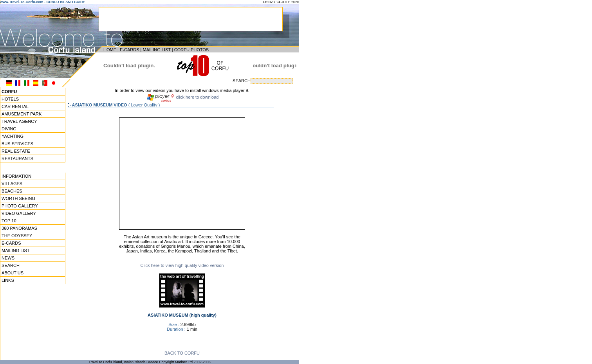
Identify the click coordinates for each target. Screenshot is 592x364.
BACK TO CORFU (182, 353)
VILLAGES (12, 184)
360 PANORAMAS (19, 228)
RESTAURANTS (17, 159)
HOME (110, 50)
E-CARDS (130, 50)
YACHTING (13, 136)
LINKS (8, 280)
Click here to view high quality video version (182, 265)
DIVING (9, 129)
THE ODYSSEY (17, 236)
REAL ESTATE (16, 151)
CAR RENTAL (15, 106)
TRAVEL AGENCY (19, 121)
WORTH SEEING (18, 198)
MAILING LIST (156, 50)
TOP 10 (9, 221)
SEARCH (11, 265)
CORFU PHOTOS (191, 50)
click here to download (197, 97)
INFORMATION (16, 176)
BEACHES (12, 191)
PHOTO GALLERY (20, 206)
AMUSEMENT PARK (22, 114)
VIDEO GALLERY (19, 213)
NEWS (8, 258)
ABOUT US (13, 273)
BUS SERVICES (17, 144)
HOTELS (10, 99)
